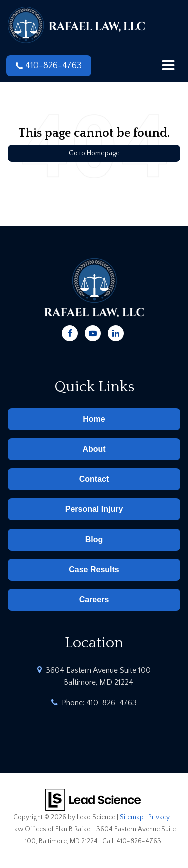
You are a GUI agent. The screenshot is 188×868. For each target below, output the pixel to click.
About (94, 449)
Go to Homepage (94, 153)
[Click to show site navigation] (169, 66)
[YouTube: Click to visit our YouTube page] (93, 332)
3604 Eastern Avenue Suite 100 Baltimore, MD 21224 (98, 676)
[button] (49, 66)
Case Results (94, 569)
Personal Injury (94, 509)
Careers (94, 599)
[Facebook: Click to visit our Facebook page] (70, 332)
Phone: (99, 703)
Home (94, 419)
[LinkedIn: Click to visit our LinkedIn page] (116, 332)
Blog (94, 539)
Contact (94, 479)
